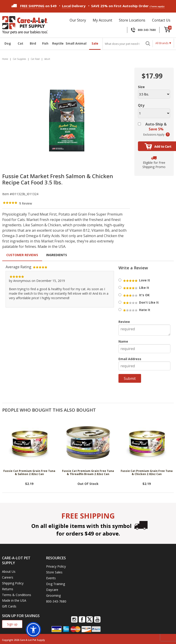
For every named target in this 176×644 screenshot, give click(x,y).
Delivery (74, 6)
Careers (8, 577)
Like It (136, 288)
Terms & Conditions (17, 595)
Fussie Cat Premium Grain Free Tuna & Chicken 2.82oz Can (147, 473)
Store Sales (54, 572)
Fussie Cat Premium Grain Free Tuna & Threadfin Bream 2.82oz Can (88, 473)
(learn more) (168, 134)
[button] (33, 630)
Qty (141, 105)
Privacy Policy (56, 566)
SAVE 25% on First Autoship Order (128, 6)
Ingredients (57, 255)
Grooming (53, 595)
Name (123, 341)
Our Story (78, 20)
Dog (8, 43)
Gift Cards (9, 606)
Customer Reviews (22, 255)
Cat (20, 43)
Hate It (136, 310)
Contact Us (161, 20)
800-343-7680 (147, 30)
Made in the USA (14, 600)
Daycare (52, 590)
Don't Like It (141, 302)
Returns (8, 589)
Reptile (57, 43)
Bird (33, 43)
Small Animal (76, 43)
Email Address (130, 359)
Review (124, 322)
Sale (95, 43)
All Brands (162, 43)
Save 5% (156, 129)
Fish (45, 43)
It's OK (136, 295)
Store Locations (132, 20)
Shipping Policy (13, 583)
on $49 (34, 6)
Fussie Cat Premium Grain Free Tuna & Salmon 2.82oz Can (29, 473)
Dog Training (56, 584)
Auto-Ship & (156, 127)
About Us (9, 572)
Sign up (12, 624)
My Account (102, 20)
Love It (136, 280)
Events (51, 578)
